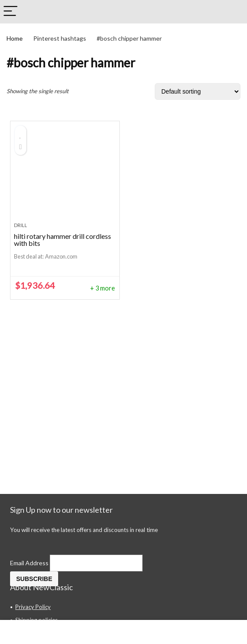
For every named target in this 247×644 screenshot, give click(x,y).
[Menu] (10, 12)
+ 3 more (103, 288)
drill (21, 225)
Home (15, 38)
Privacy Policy (33, 607)
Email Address (30, 563)
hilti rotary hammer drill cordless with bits (63, 240)
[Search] (233, 12)
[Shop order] (198, 91)
